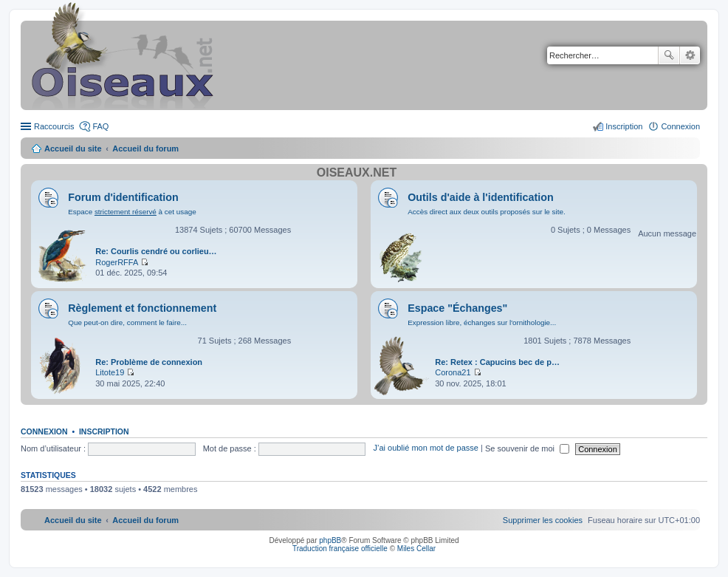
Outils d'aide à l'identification (480, 197)
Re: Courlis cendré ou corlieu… (156, 251)
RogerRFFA (117, 262)
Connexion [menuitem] (680, 126)
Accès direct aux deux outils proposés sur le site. (487, 212)
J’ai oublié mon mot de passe (425, 448)
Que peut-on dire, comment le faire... (127, 322)
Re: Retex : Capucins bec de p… (497, 362)
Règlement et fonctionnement (142, 308)
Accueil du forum (145, 148)
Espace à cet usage (132, 212)
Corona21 (453, 372)
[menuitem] (543, 520)
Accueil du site (73, 148)
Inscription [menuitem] (624, 126)
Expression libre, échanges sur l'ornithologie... (482, 322)
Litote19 (110, 372)
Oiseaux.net (357, 173)
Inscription (104, 431)
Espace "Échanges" (457, 308)
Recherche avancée (690, 55)
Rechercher (669, 55)
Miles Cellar (416, 549)
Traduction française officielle (340, 549)
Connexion (44, 431)
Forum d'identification (123, 197)
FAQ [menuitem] (100, 126)
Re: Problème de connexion (149, 362)
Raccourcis (54, 126)
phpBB (330, 540)
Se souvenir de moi (527, 448)
